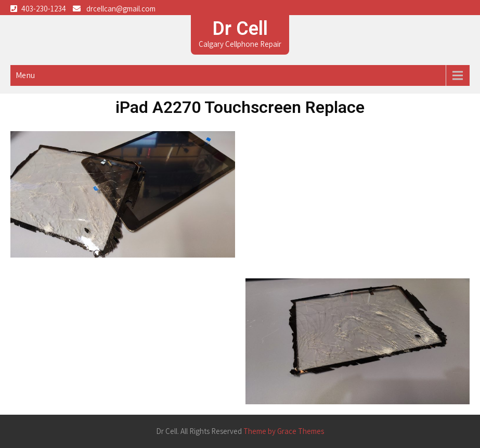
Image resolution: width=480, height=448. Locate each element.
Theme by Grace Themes (284, 431)
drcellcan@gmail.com (121, 9)
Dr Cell (240, 29)
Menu (25, 75)
